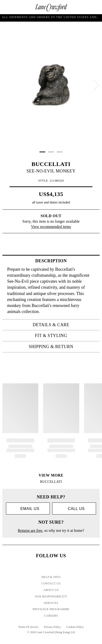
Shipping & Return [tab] (63, 347)
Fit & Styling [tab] (66, 336)
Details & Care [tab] (65, 325)
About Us (51, 590)
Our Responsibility (51, 596)
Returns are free (30, 531)
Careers (51, 616)
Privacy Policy (52, 627)
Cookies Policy (75, 627)
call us (74, 509)
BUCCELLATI (51, 164)
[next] (96, 85)
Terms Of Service (28, 627)
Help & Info (51, 577)
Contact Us (51, 583)
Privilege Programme (51, 609)
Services (51, 603)
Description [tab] (66, 261)
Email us (28, 509)
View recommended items (51, 227)
